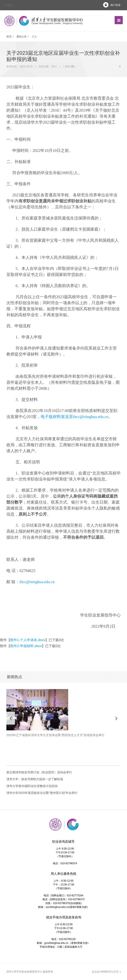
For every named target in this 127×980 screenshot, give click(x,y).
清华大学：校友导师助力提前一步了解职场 (35, 779)
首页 (9, 37)
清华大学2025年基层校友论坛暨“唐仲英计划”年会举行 (42, 793)
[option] (63, 716)
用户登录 (110, 5)
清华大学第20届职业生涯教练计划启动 (32, 786)
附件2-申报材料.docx (26, 646)
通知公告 (22, 37)
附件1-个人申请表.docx (28, 640)
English (9, 5)
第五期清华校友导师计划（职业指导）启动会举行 (39, 772)
